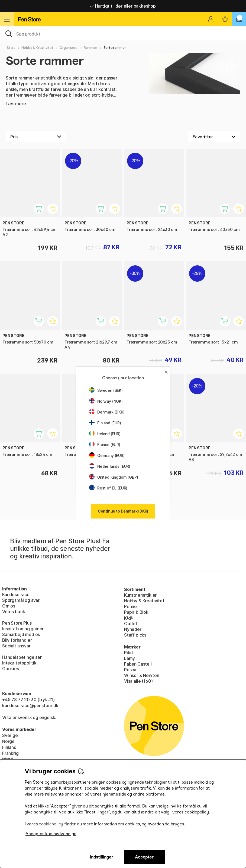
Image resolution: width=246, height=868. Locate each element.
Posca (130, 670)
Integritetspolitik (19, 663)
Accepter (144, 857)
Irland (8, 759)
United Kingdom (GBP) (114, 477)
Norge (8, 741)
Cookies (11, 669)
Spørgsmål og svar (21, 600)
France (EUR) (105, 445)
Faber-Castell (138, 664)
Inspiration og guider (23, 629)
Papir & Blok (136, 612)
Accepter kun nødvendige (51, 834)
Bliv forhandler (17, 640)
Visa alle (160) (138, 681)
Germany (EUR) (107, 455)
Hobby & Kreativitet (37, 48)
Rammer (90, 48)
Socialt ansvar (16, 646)
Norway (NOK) (106, 401)
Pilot (129, 653)
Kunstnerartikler (140, 595)
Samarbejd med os (21, 634)
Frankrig (10, 753)
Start (11, 48)
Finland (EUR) (105, 423)
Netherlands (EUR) (110, 466)
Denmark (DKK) (107, 412)
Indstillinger (102, 857)
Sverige (10, 735)
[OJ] (123, 33)
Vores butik (14, 612)
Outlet (131, 624)
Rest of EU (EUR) (108, 488)
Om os (9, 606)
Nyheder (133, 629)
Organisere (69, 48)
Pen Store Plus (17, 623)
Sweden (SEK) (106, 390)
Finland (9, 747)
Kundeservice (16, 594)
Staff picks (135, 635)
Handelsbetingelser (22, 657)
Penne (130, 606)
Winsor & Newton (142, 675)
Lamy (130, 658)
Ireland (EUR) (105, 434)
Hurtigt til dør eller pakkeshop (123, 6)
